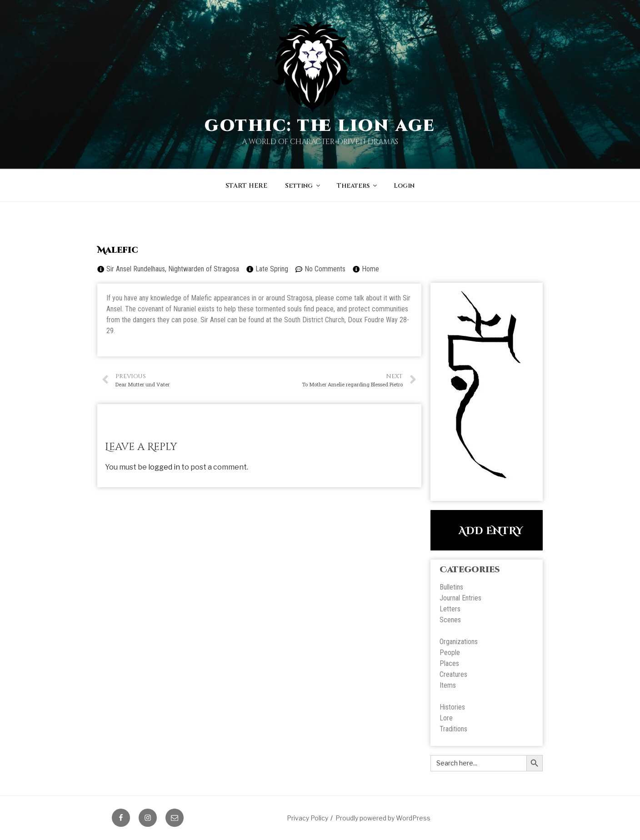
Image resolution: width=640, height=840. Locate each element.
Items (448, 685)
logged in (164, 467)
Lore (446, 718)
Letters (450, 609)
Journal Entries (460, 598)
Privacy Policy (307, 818)
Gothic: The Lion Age (320, 126)
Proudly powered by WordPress (383, 818)
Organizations (459, 642)
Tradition (452, 729)
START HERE (246, 186)
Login (404, 186)
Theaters (357, 186)
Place (448, 663)
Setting (303, 186)
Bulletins (451, 587)
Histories (452, 707)
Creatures (453, 674)
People (450, 652)
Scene (449, 620)
